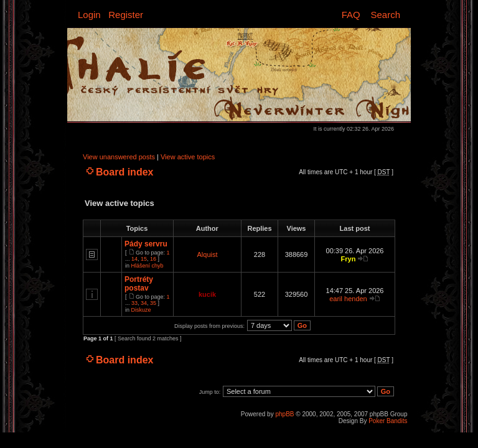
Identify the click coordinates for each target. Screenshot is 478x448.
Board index (124, 172)
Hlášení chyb (148, 266)
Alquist (207, 254)
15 (144, 259)
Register (126, 15)
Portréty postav (139, 284)
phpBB (284, 414)
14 (134, 259)
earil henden (348, 299)
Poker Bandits (388, 421)
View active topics (188, 157)
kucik (207, 294)
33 (134, 303)
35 (153, 303)
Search (385, 15)
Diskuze (141, 310)
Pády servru (146, 244)
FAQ (351, 15)
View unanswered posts (119, 157)
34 (144, 303)
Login (89, 15)
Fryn (349, 259)
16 (153, 259)
